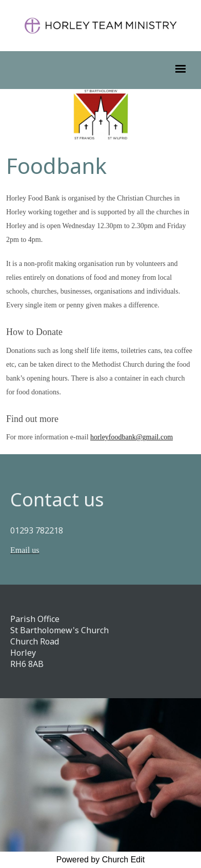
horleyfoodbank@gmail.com (132, 437)
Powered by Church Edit (101, 860)
